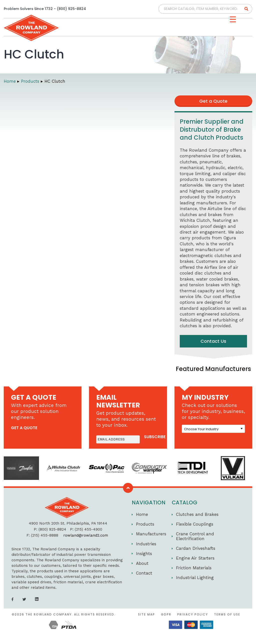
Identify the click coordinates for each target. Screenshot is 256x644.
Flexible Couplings (195, 524)
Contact (144, 573)
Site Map (146, 614)
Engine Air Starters (195, 558)
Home (142, 514)
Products (145, 524)
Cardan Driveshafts (196, 548)
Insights (144, 554)
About (142, 563)
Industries (146, 544)
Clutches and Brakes (197, 514)
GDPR (166, 614)
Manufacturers (151, 534)
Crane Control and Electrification (195, 536)
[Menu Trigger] (233, 19)
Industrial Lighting (195, 578)
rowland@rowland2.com (86, 535)
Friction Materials (194, 568)
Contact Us (213, 341)
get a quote (24, 428)
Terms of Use (227, 614)
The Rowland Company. (49, 614)
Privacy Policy (193, 614)
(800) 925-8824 (71, 9)
